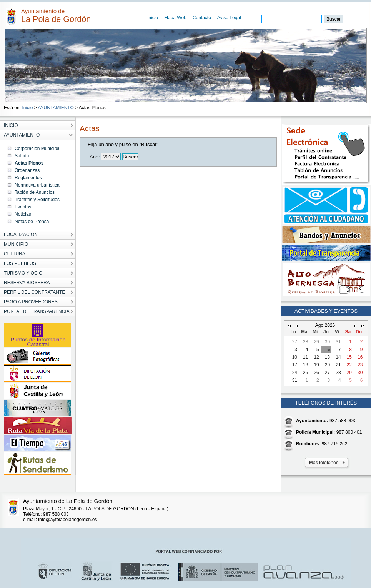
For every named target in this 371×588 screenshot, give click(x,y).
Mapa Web (175, 18)
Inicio (153, 18)
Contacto (202, 18)
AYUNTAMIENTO (56, 108)
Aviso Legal (229, 18)
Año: (95, 157)
